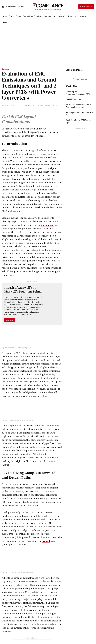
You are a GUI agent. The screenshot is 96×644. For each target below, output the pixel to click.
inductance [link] (22, 208)
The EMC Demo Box (74, 99)
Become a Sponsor (80, 79)
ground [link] (17, 272)
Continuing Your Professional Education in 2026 (78, 93)
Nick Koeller (52, 105)
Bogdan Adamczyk (27, 105)
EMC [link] (31, 158)
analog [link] (14, 433)
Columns (5, 69)
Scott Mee (39, 105)
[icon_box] (13, 7)
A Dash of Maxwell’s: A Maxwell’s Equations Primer (24, 290)
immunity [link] (50, 375)
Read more (10, 320)
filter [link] (4, 261)
